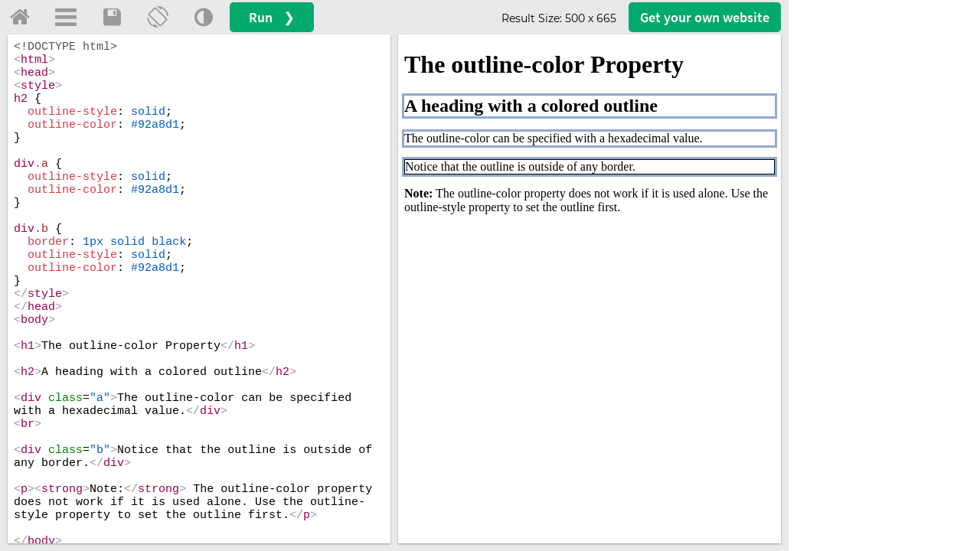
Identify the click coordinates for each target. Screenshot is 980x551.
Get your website (705, 17)
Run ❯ (272, 17)
